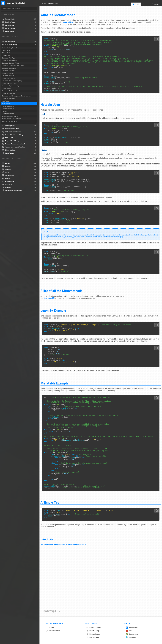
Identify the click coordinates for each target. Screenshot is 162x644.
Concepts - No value (8, 78)
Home (44, 3)
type (55, 499)
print (49, 90)
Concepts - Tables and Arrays (11, 91)
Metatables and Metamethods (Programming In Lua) (65, 598)
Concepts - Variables (8, 98)
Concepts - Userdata (8, 93)
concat (72, 482)
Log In (50, 628)
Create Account (53, 631)
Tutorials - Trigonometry (9, 121)
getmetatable (63, 501)
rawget (127, 257)
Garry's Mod (132, 628)
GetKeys (84, 482)
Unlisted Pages (93, 631)
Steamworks (132, 634)
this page (51, 325)
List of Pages (93, 637)
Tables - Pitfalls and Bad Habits (12, 119)
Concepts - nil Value (8, 76)
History (156, 4)
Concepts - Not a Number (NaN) (12, 81)
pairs (68, 443)
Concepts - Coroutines (9, 68)
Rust (129, 631)
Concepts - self (7, 88)
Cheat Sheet (6, 55)
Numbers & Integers (8, 106)
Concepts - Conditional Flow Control (13, 66)
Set (62, 563)
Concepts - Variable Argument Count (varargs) (16, 96)
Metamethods (53, 3)
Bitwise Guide (6, 53)
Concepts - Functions (9, 71)
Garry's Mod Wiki (16, 3)
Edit (145, 4)
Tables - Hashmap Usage (10, 116)
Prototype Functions (8, 114)
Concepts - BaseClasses (10, 61)
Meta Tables (80, 21)
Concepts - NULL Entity (9, 83)
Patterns (5, 111)
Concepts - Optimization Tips (11, 86)
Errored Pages (93, 634)
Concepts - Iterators (8, 73)
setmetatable (53, 85)
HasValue (59, 356)
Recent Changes (94, 628)
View (136, 4)
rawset (135, 257)
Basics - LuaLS (7, 50)
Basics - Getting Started (9, 48)
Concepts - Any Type (8, 58)
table (52, 356)
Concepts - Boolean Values (10, 63)
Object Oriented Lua (8, 109)
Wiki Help (131, 637)
